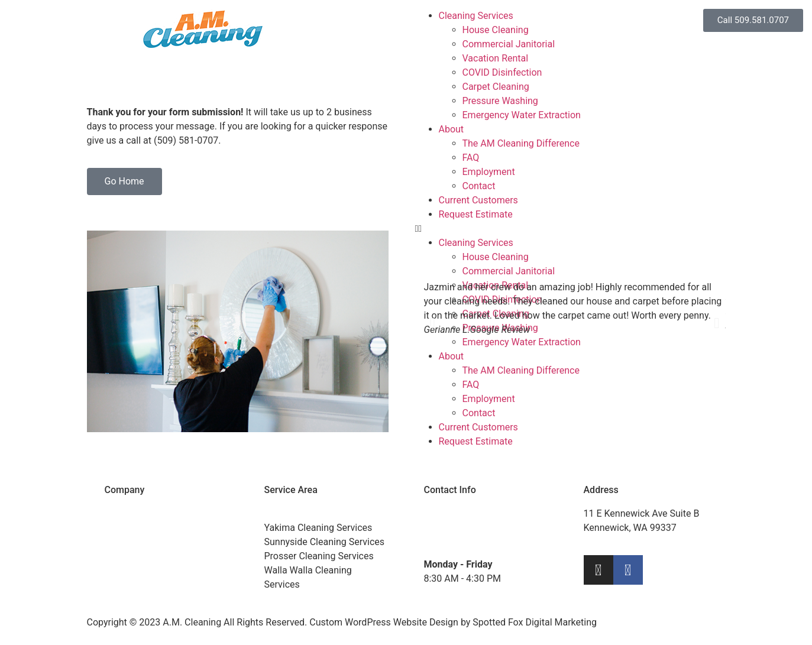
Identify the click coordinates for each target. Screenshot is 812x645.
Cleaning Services (476, 16)
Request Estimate (476, 214)
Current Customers (478, 200)
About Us (124, 513)
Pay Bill (120, 570)
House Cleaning (496, 30)
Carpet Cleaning (496, 87)
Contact (479, 186)
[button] (433, 323)
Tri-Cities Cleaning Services (321, 513)
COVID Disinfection (502, 72)
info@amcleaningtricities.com (487, 542)
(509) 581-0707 (488, 513)
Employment (489, 172)
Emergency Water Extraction (522, 115)
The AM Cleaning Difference (521, 143)
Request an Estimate (148, 556)
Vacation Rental (496, 58)
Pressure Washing (500, 101)
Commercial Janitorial (509, 44)
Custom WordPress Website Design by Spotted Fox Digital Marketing (453, 622)
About (452, 129)
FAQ (471, 158)
